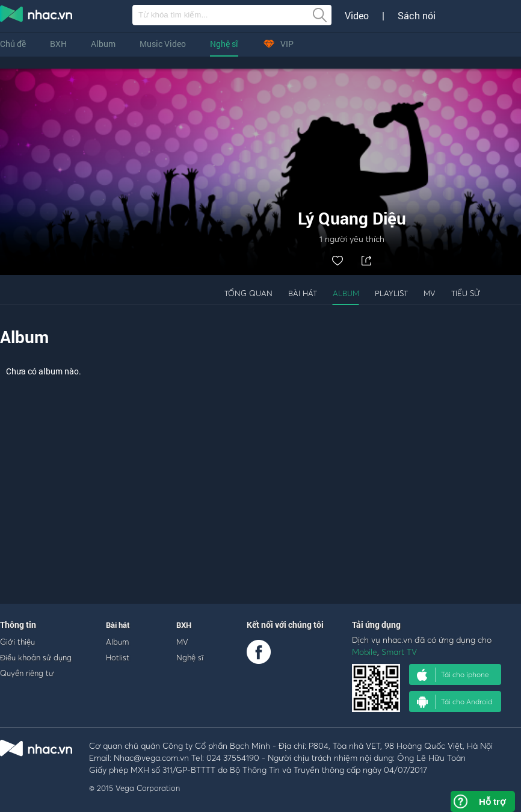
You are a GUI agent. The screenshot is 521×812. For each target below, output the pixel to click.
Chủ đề (13, 44)
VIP (278, 44)
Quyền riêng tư (27, 673)
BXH (58, 44)
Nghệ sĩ (224, 44)
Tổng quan (248, 293)
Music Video (163, 44)
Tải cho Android (455, 702)
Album (103, 44)
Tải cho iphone (453, 675)
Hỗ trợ (492, 801)
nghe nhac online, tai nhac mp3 (37, 16)
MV (430, 293)
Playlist (391, 293)
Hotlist (118, 657)
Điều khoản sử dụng (36, 657)
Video (357, 16)
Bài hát (303, 293)
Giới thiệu (17, 642)
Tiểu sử (466, 293)
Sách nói (417, 16)
